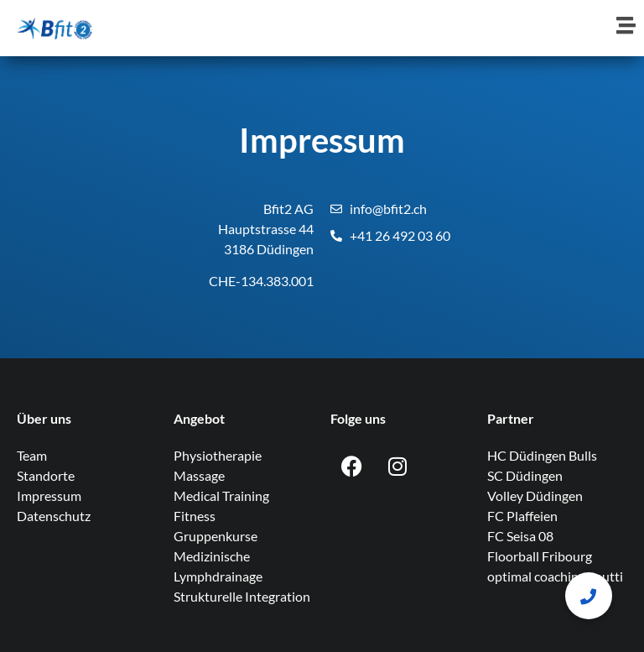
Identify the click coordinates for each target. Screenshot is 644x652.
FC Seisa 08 (520, 536)
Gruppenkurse (216, 536)
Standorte (46, 475)
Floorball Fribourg (540, 556)
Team (32, 455)
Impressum (49, 496)
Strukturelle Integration (242, 596)
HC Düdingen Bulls (542, 455)
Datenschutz (54, 516)
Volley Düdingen (535, 496)
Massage (199, 475)
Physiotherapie (218, 455)
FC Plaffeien (522, 516)
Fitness (195, 516)
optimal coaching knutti (555, 576)
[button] (589, 596)
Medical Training (221, 496)
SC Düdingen (525, 475)
